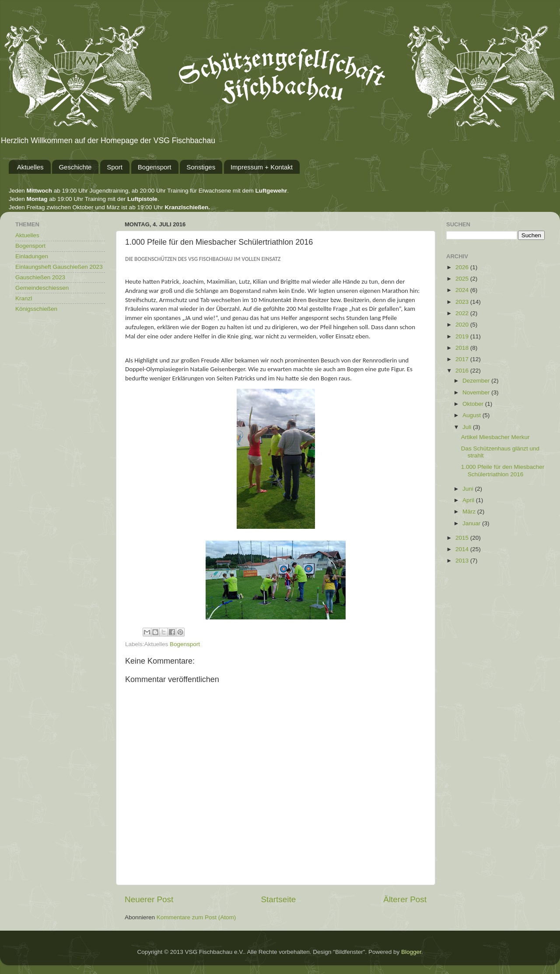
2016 (463, 371)
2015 (463, 538)
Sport (115, 167)
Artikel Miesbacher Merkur (495, 437)
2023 (463, 302)
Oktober (474, 404)
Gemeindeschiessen (42, 288)
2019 (463, 336)
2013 (463, 561)
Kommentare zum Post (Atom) (196, 917)
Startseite (278, 899)
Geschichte (75, 167)
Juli (468, 427)
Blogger (411, 952)
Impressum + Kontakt (262, 167)
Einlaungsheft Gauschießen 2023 (59, 267)
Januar (472, 523)
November (477, 392)
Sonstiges (201, 167)
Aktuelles (30, 167)
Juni (469, 489)
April (469, 500)
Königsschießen (36, 309)
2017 (463, 359)
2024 (463, 290)
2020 (463, 325)
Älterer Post (405, 899)
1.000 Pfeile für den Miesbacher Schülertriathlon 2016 (503, 470)
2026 (463, 267)
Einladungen (32, 256)
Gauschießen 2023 (40, 277)
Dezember (477, 381)
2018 (463, 348)
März (470, 512)
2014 (463, 549)
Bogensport (155, 167)
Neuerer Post (149, 899)
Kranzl (24, 298)
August (472, 415)
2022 (463, 313)
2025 (463, 279)
